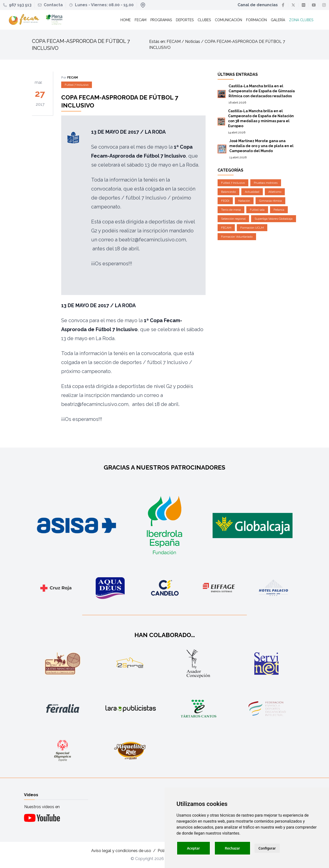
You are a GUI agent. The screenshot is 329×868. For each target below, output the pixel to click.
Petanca (279, 210)
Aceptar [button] (193, 848)
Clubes (204, 20)
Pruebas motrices (266, 183)
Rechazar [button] (232, 848)
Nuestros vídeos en (42, 807)
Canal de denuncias (258, 5)
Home (125, 20)
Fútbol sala (257, 210)
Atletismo (275, 192)
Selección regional (233, 219)
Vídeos (31, 795)
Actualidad (252, 192)
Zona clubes (301, 20)
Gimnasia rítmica (270, 201)
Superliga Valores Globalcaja (274, 219)
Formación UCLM (252, 228)
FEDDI (225, 201)
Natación (244, 201)
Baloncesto (228, 192)
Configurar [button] (267, 848)
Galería (278, 20)
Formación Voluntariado (237, 237)
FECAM (226, 228)
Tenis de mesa (231, 210)
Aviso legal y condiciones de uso (121, 851)
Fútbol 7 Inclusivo (77, 85)
